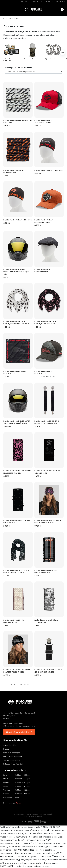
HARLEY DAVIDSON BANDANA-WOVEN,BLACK (15, 373)
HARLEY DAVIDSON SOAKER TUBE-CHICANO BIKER (48, 472)
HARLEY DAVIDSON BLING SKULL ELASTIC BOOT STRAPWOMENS (47, 422)
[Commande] (33, 71)
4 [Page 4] (14, 685)
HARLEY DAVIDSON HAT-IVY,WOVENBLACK (44, 271)
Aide (35, 2)
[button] (63, 53)
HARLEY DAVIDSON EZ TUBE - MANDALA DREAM (15, 621)
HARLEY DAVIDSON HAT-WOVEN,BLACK (44, 373)
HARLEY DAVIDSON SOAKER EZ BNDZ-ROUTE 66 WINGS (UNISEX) (18, 671)
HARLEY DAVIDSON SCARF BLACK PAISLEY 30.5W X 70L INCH (16, 572)
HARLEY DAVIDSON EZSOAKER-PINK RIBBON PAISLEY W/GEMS (48, 522)
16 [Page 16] (25, 685)
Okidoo (40, 817)
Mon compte (47, 2)
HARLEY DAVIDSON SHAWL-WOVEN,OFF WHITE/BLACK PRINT (16, 323)
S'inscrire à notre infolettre (17, 732)
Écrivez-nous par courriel (26, 726)
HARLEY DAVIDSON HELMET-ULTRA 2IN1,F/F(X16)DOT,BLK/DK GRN (17, 422)
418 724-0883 (24, 2)
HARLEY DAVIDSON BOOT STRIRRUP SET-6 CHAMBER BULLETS (48, 671)
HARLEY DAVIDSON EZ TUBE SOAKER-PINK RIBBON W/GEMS (18, 472)
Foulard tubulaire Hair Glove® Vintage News (47, 621)
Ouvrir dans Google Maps (13, 723)
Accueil (6, 18)
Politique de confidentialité (14, 764)
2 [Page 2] (9, 685)
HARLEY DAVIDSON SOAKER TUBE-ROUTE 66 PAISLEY (17, 522)
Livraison (7, 749)
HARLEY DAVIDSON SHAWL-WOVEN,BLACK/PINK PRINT (45, 323)
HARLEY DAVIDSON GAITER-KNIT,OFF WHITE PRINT (18, 122)
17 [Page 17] (28, 685)
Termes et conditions (12, 760)
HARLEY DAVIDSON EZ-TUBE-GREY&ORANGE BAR (46, 572)
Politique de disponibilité (13, 756)
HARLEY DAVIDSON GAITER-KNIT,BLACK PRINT (14, 171)
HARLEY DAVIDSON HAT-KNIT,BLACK (48, 170)
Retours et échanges (12, 753)
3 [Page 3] (11, 685)
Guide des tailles (10, 745)
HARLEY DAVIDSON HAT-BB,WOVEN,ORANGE (44, 221)
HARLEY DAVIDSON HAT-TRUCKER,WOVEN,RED (44, 122)
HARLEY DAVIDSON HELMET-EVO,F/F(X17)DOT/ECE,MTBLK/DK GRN (16, 272)
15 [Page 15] (21, 685)
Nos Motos (61, 2)
